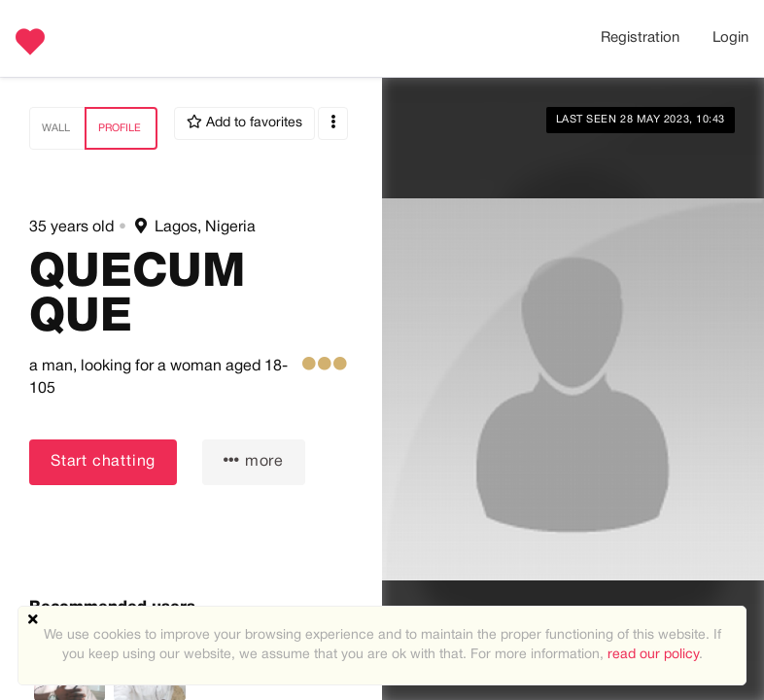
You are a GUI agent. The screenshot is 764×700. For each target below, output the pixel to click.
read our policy (653, 655)
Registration (640, 38)
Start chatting (103, 462)
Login (730, 38)
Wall (56, 128)
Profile (120, 128)
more (254, 460)
